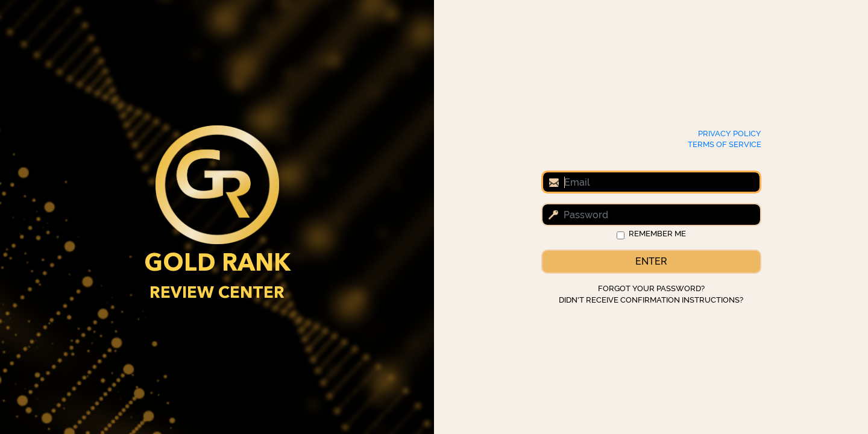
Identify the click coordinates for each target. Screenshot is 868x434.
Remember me (657, 234)
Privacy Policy (730, 134)
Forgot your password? (651, 288)
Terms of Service (725, 144)
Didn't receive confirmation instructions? (651, 300)
